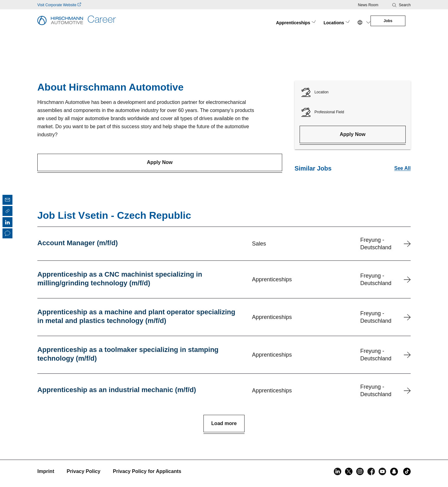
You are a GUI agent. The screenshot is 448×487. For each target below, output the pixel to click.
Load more (224, 423)
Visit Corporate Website (59, 5)
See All (402, 164)
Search (405, 5)
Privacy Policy (84, 471)
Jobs (373, 21)
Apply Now (160, 159)
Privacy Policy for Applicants (147, 471)
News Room (368, 5)
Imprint (46, 471)
